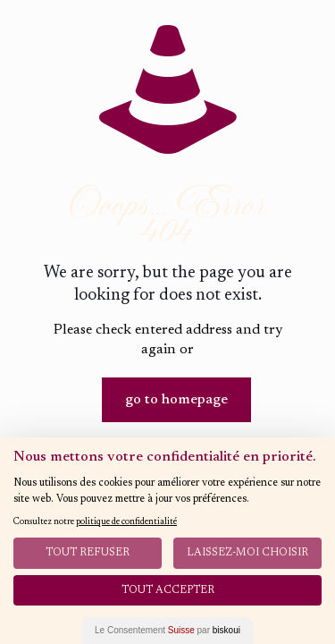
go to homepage (176, 400)
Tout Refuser (88, 553)
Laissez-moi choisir (247, 553)
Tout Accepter (168, 590)
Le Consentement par (167, 630)
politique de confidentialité (126, 522)
